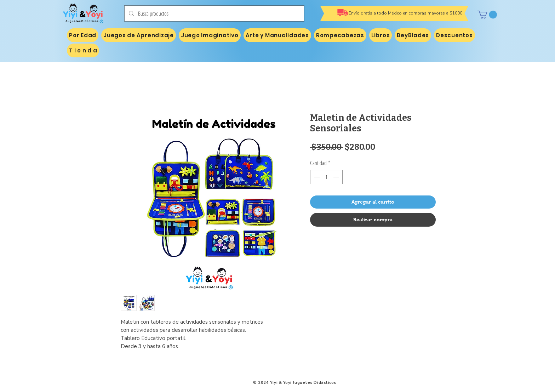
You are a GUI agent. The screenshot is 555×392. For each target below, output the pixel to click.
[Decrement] (316, 177)
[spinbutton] (326, 177)
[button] (487, 15)
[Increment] (337, 177)
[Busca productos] (214, 13)
